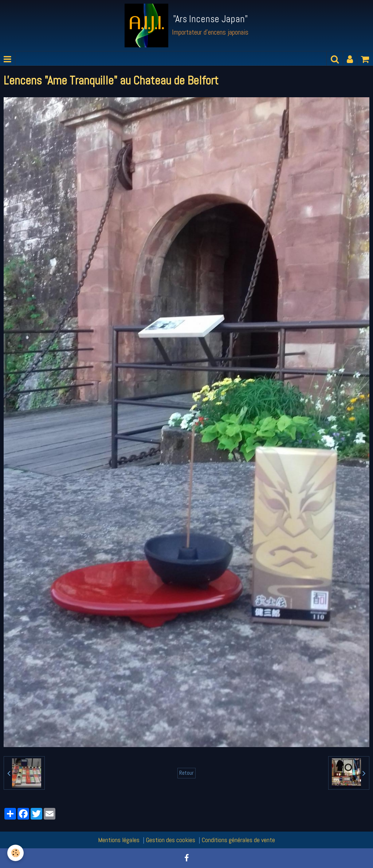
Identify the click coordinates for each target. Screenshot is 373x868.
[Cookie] (15, 853)
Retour (186, 773)
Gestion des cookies (171, 840)
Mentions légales (119, 840)
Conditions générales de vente (238, 840)
